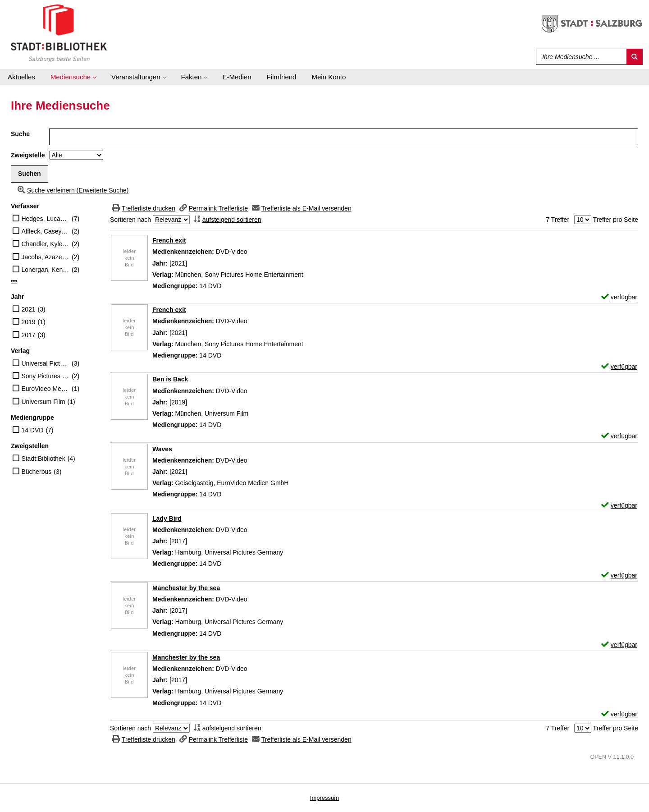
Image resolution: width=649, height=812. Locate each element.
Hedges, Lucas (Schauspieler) (45, 219)
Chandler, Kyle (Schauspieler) (45, 244)
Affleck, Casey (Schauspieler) (45, 231)
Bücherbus (36, 472)
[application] (73, 77)
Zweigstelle (28, 155)
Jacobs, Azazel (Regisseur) (45, 257)
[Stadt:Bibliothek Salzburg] (59, 33)
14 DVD (32, 430)
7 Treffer (558, 220)
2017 (28, 335)
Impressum (324, 798)
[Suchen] (635, 57)
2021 (28, 309)
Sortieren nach (130, 220)
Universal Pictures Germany (45, 363)
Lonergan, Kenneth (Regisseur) (45, 270)
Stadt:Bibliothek (43, 459)
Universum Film (43, 402)
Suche (20, 134)
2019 (28, 322)
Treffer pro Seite (616, 220)
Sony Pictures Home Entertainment (45, 376)
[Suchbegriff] (579, 57)
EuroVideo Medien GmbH (45, 389)
